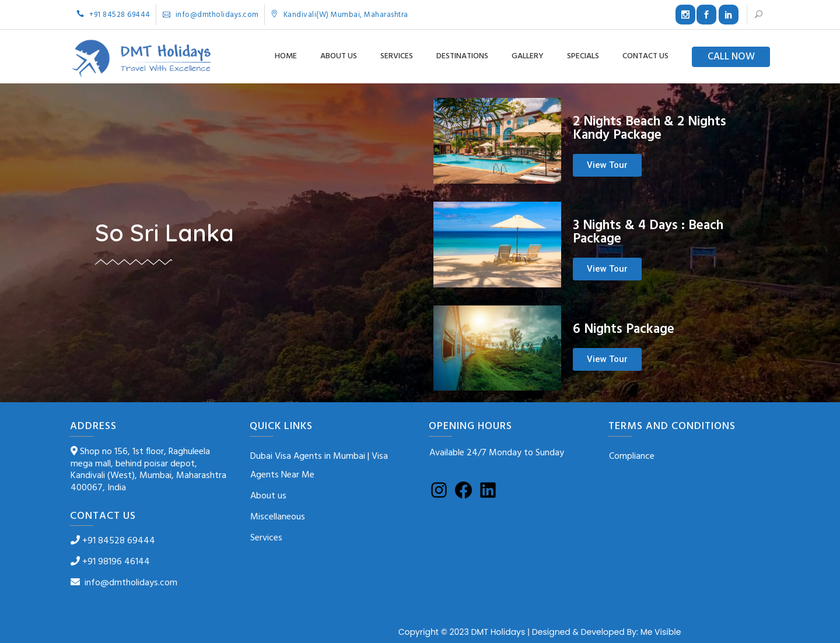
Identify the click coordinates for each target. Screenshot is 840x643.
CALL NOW (731, 57)
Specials (583, 56)
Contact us (645, 56)
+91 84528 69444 (113, 15)
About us (339, 56)
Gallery (528, 56)
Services (397, 56)
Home (286, 56)
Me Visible (661, 632)
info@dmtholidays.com (211, 15)
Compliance (632, 456)
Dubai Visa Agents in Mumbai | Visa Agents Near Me (319, 466)
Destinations (462, 56)
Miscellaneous (278, 517)
